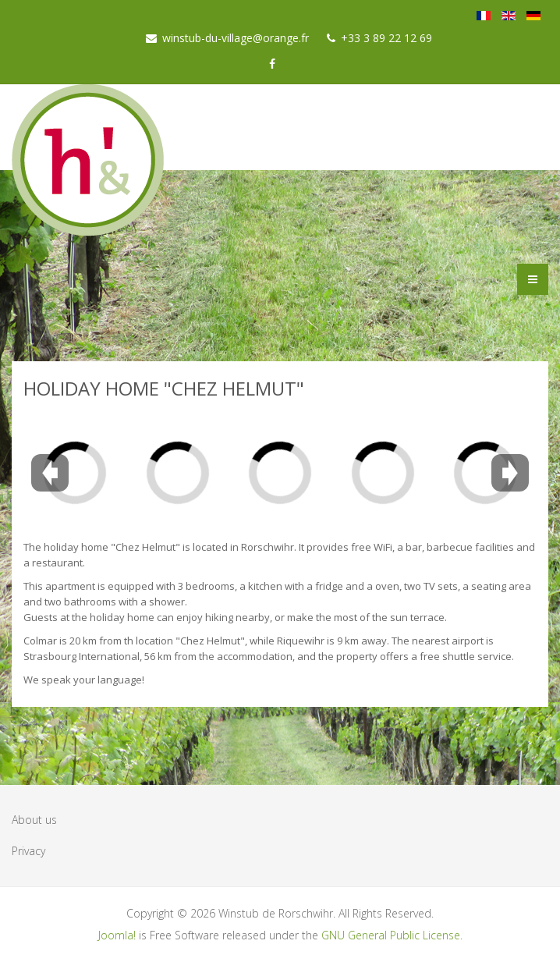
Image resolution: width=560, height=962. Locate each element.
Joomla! (117, 935)
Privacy (28, 851)
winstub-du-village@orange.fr (236, 38)
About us (34, 820)
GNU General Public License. (392, 935)
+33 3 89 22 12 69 (386, 38)
